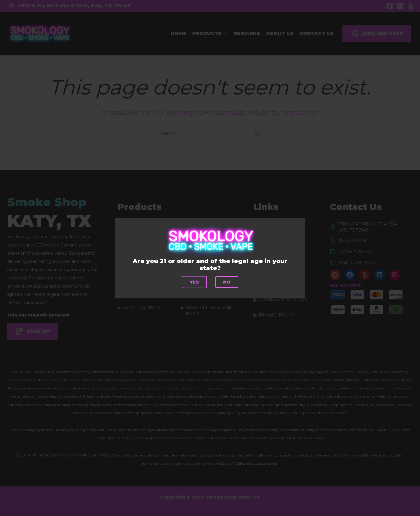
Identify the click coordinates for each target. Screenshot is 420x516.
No (227, 282)
